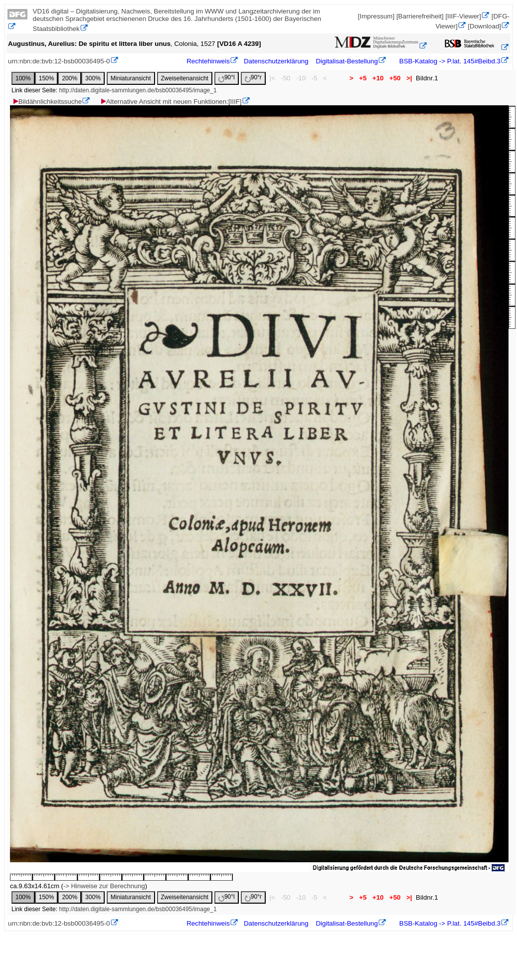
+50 (395, 78)
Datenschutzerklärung (276, 61)
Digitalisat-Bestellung (346, 61)
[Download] (484, 26)
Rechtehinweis (208, 61)
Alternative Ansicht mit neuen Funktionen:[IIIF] (171, 102)
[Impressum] (376, 16)
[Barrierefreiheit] (420, 16)
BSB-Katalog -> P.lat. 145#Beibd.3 (449, 61)
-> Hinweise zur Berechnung (104, 886)
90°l (227, 78)
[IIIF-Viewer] (463, 16)
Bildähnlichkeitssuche (47, 102)
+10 (378, 78)
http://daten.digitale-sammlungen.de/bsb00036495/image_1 (138, 90)
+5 (363, 78)
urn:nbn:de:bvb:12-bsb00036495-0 (59, 61)
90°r (253, 78)
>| (409, 78)
